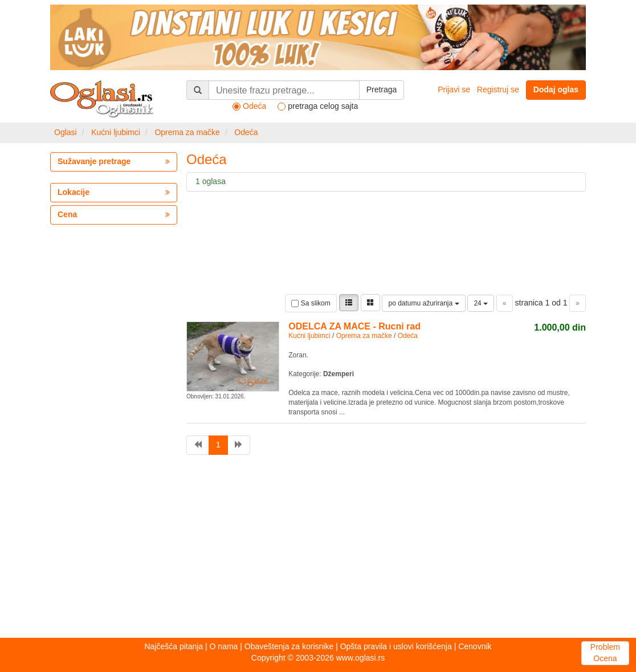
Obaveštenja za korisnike (289, 646)
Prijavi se (454, 89)
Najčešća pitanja (174, 646)
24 (481, 303)
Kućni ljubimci (116, 132)
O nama (224, 646)
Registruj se (498, 89)
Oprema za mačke (187, 132)
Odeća (246, 132)
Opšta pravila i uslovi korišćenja (396, 646)
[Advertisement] (318, 549)
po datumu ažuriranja (423, 303)
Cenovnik (475, 646)
